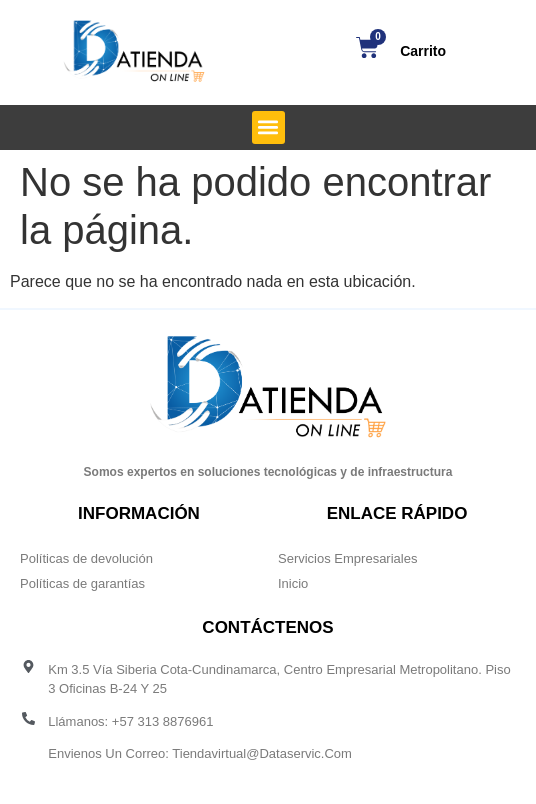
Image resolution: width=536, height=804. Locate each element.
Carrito (423, 51)
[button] (268, 127)
